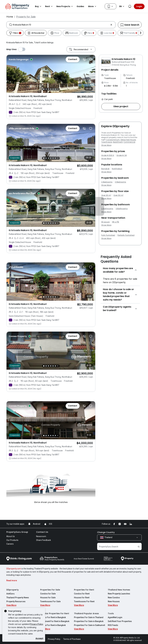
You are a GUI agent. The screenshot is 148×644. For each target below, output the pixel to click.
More (93, 6)
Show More (106, 145)
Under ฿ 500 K (108, 155)
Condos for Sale (48, 594)
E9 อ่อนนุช (106, 222)
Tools (111, 613)
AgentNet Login (115, 617)
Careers (10, 544)
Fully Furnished (108, 235)
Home (10, 17)
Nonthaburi (117, 169)
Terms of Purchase (72, 639)
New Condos (114, 598)
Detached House (128, 140)
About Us (11, 536)
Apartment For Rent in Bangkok (55, 621)
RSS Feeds (113, 625)
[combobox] (61, 25)
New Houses (114, 601)
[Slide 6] (55, 89)
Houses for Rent (82, 598)
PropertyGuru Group (17, 532)
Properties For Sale (50, 590)
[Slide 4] (51, 89)
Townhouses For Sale (50, 601)
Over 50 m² (118, 195)
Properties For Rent (84, 590)
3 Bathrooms (122, 209)
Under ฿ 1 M (122, 155)
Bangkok (105, 169)
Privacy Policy (37, 624)
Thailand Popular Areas (86, 613)
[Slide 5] (53, 89)
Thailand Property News (18, 598)
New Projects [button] (65, 6)
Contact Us (42, 532)
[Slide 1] (44, 89)
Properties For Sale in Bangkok (89, 621)
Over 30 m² (106, 195)
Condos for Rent (82, 594)
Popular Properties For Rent (55, 613)
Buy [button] (39, 6)
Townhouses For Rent (84, 601)
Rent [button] (49, 6)
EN (122, 6)
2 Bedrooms (107, 182)
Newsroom (41, 536)
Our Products (12, 540)
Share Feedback (44, 540)
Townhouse (107, 142)
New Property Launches (119, 594)
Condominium (113, 140)
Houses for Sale (48, 598)
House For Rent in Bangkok (53, 625)
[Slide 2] (46, 89)
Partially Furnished (126, 235)
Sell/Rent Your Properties (120, 621)
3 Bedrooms (120, 182)
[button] (121, 106)
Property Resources (16, 601)
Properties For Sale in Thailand (89, 617)
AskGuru (10, 594)
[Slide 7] (58, 89)
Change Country (106, 532)
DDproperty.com (14, 569)
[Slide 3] (48, 89)
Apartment (118, 142)
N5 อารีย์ (116, 222)
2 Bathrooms (107, 209)
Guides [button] (80, 6)
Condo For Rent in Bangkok (53, 617)
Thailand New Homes (119, 590)
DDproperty (13, 590)
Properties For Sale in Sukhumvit (89, 625)
